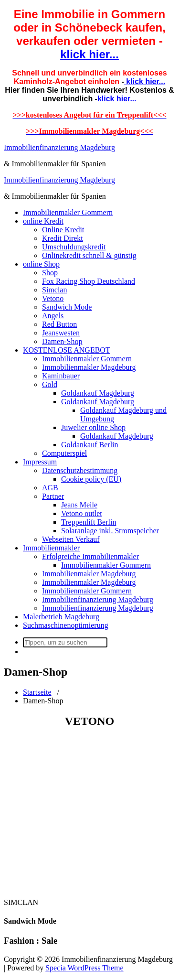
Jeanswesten (61, 333)
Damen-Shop (62, 341)
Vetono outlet (82, 513)
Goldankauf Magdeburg (98, 393)
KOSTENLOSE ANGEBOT (67, 350)
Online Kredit (63, 230)
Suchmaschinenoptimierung (66, 625)
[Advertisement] (89, 813)
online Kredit (43, 221)
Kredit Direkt (63, 238)
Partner (53, 496)
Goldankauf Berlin (90, 445)
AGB (50, 488)
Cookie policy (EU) (91, 479)
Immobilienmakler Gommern (68, 212)
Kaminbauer (61, 376)
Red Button (59, 324)
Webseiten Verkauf (71, 539)
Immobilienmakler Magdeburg (89, 367)
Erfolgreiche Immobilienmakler (90, 556)
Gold (50, 384)
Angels (53, 316)
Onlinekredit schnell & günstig (89, 255)
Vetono (53, 298)
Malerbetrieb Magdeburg (61, 617)
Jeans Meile (79, 505)
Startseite (37, 692)
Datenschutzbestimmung (80, 470)
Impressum (40, 462)
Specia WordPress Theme (84, 968)
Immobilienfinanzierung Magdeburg (59, 147)
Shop (50, 273)
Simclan (54, 290)
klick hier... (89, 54)
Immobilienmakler (51, 548)
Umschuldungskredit (74, 247)
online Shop (41, 264)
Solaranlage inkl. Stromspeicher (110, 531)
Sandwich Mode (67, 307)
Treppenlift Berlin (89, 522)
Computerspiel (64, 453)
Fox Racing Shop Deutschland (89, 281)
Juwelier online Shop (93, 427)
